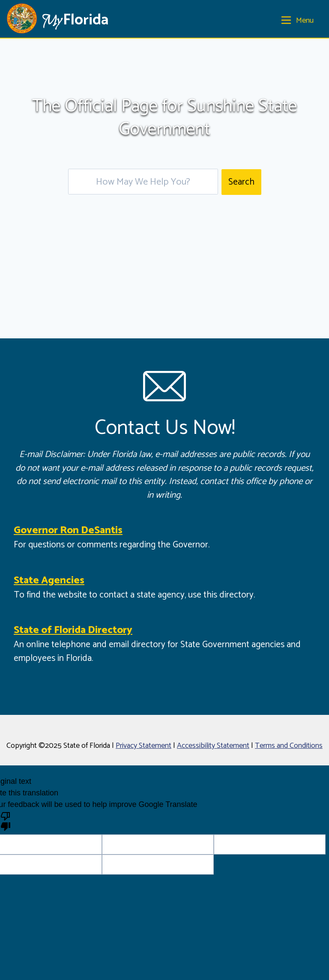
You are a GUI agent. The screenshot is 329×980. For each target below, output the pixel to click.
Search (241, 182)
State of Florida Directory (73, 630)
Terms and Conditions (289, 746)
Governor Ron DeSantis (68, 530)
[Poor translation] (6, 821)
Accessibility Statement (213, 746)
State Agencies (49, 581)
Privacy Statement (144, 746)
